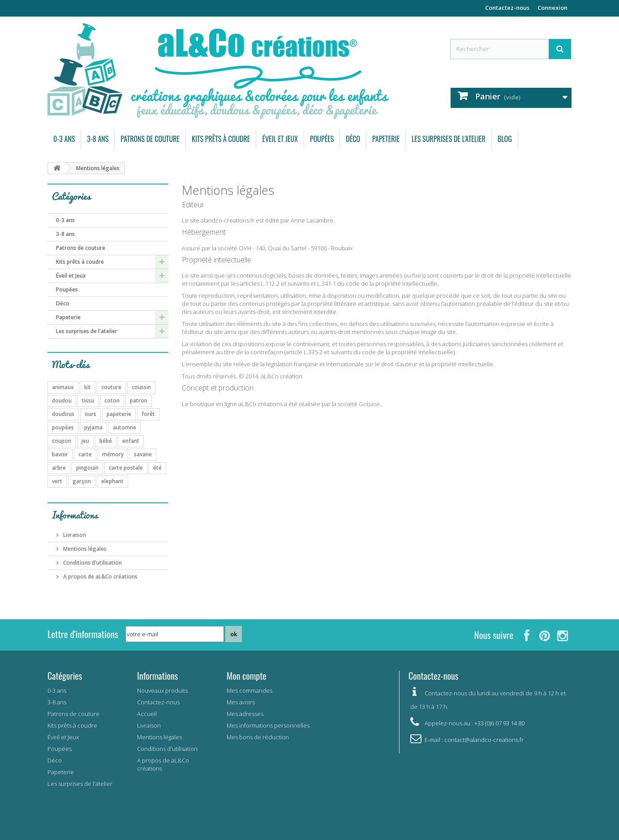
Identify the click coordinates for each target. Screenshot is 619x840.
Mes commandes (249, 690)
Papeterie (386, 139)
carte (85, 454)
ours (90, 414)
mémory (113, 454)
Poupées (322, 139)
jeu (85, 441)
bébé (106, 441)
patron (139, 401)
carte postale (126, 468)
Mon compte (247, 676)
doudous (63, 414)
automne (125, 427)
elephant (112, 481)
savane (143, 454)
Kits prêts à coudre (221, 139)
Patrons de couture (150, 139)
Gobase (369, 404)
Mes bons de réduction (258, 737)
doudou (62, 401)
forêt (148, 414)
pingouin (87, 468)
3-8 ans (98, 139)
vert (57, 481)
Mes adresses (245, 714)
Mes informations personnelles (268, 725)
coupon (62, 441)
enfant (131, 441)
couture (111, 387)
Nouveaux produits (162, 690)
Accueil (147, 714)
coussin (141, 387)
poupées (63, 427)
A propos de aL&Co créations (100, 576)
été (157, 468)
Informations (75, 515)
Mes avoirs (241, 702)
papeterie (119, 414)
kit (88, 387)
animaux (63, 387)
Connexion (552, 8)
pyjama (93, 427)
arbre (59, 468)
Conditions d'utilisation (92, 563)
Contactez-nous (507, 8)
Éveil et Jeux (280, 139)
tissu (88, 401)
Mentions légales (84, 549)
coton (112, 401)
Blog (505, 139)
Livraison (74, 535)
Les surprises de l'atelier (449, 139)
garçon (82, 481)
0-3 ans (64, 139)
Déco (353, 139)
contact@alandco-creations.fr (484, 740)
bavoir (60, 454)
